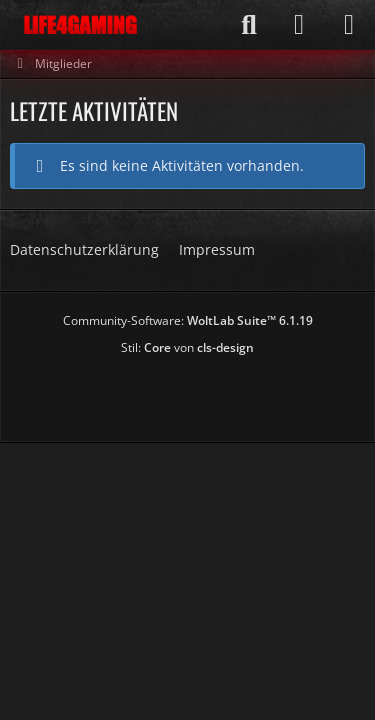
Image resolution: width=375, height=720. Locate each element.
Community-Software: (188, 320)
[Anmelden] (299, 25)
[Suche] (249, 25)
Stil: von (187, 347)
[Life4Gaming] (80, 25)
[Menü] (349, 25)
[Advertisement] (192, 392)
